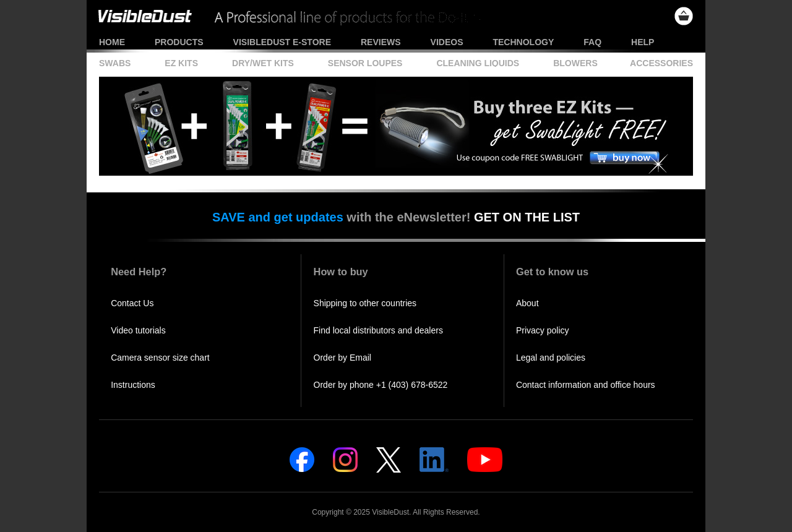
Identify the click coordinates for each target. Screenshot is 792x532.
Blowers (575, 63)
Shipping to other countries (365, 303)
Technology (523, 42)
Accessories (661, 63)
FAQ (592, 42)
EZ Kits (181, 63)
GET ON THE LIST (527, 217)
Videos (447, 42)
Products (179, 42)
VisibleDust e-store (282, 42)
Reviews (381, 42)
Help (643, 42)
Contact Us (132, 303)
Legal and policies (551, 358)
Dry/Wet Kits (263, 63)
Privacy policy (543, 330)
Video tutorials (138, 330)
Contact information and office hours (586, 385)
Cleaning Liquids (478, 63)
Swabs (115, 63)
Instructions (133, 385)
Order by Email (342, 358)
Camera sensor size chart (160, 358)
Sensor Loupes (365, 63)
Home (112, 42)
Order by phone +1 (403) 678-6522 (381, 385)
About (527, 303)
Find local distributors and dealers (378, 330)
